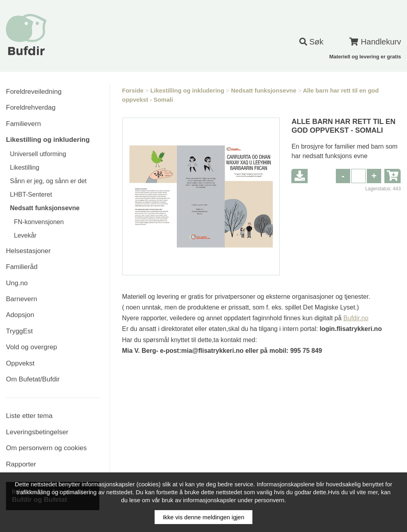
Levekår (25, 235)
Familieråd (22, 267)
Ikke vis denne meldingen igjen (203, 517)
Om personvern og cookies (46, 448)
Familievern (23, 124)
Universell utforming (38, 154)
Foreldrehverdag (31, 107)
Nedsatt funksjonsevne (45, 208)
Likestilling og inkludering (48, 140)
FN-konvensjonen (39, 222)
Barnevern (21, 299)
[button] (374, 176)
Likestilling (25, 167)
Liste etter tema (29, 416)
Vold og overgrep (32, 347)
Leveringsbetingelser (37, 432)
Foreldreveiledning (34, 92)
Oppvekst (20, 363)
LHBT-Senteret (31, 194)
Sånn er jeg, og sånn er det (48, 181)
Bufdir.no (356, 318)
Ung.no (17, 283)
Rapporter (21, 464)
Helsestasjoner (28, 251)
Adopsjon (20, 315)
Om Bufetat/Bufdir (33, 379)
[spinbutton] (359, 176)
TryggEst (19, 331)
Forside (133, 90)
